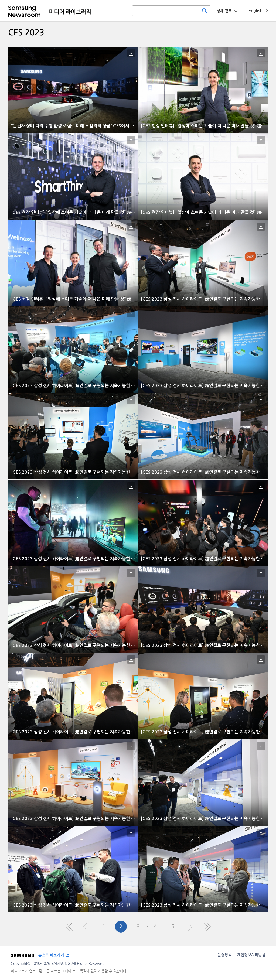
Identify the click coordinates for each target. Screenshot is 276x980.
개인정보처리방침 (251, 955)
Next (190, 927)
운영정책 (224, 955)
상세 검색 (224, 11)
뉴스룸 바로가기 (51, 955)
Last (207, 927)
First (69, 927)
